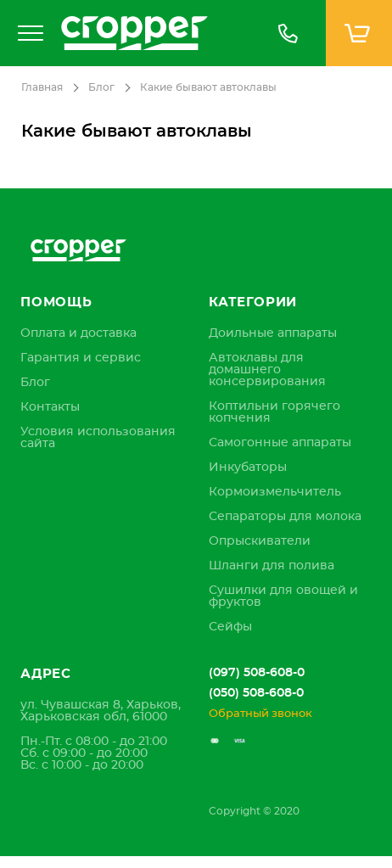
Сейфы (230, 627)
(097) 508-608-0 (257, 673)
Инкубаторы (248, 468)
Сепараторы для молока (285, 517)
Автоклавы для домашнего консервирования (267, 370)
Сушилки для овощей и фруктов (283, 596)
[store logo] (151, 33)
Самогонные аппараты (280, 443)
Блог (101, 87)
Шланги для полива (272, 566)
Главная (42, 87)
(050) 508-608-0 (256, 693)
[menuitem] (78, 333)
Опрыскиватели (260, 541)
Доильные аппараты (273, 333)
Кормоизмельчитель (275, 492)
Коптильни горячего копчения (274, 412)
